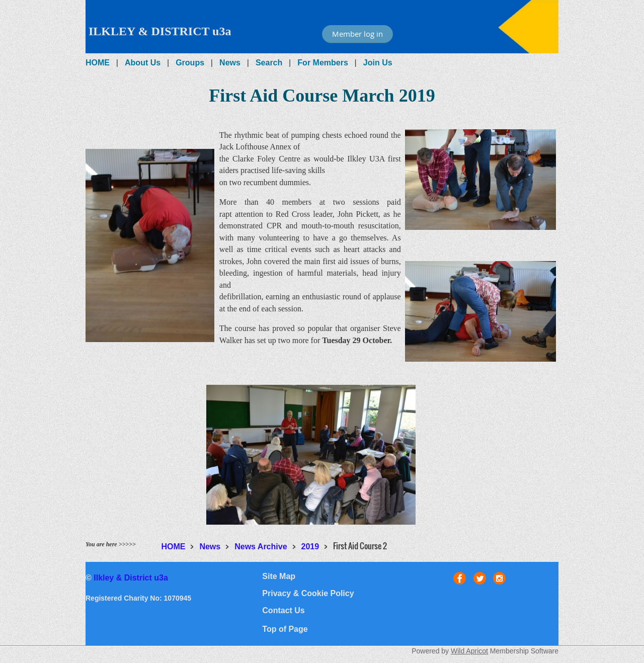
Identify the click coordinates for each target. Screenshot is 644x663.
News (230, 63)
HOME (98, 63)
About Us (143, 63)
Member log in (357, 34)
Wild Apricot (469, 651)
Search (269, 63)
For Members (323, 63)
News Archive (261, 547)
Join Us (378, 63)
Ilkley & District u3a (131, 578)
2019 (310, 547)
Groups (190, 63)
